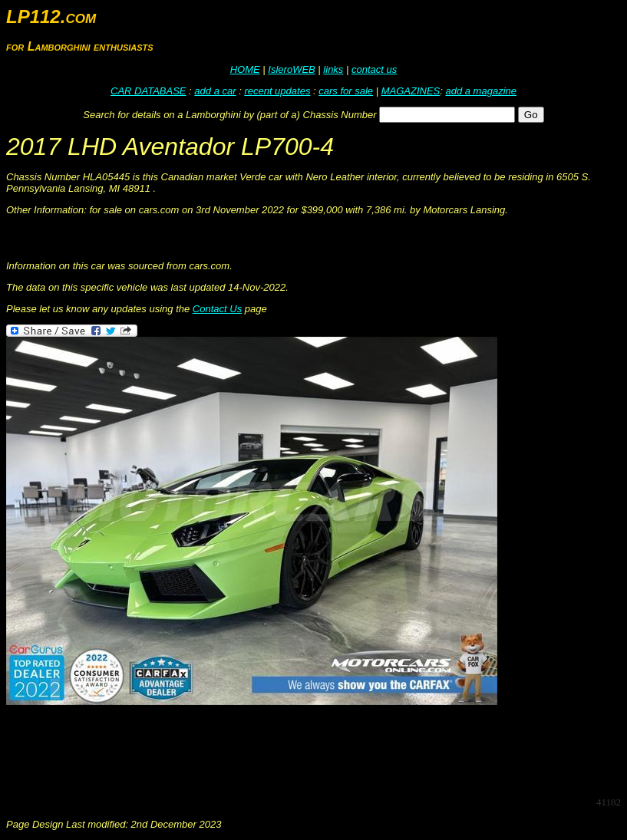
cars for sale (346, 91)
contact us (374, 69)
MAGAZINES (411, 91)
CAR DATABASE (148, 91)
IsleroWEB (291, 69)
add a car (215, 91)
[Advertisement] (285, 749)
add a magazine (481, 91)
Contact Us (217, 309)
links (333, 69)
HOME (245, 69)
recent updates (277, 91)
